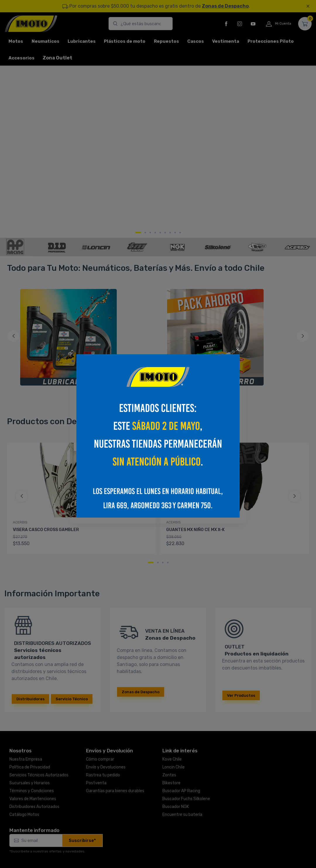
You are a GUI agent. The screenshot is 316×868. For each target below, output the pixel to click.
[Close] (238, 350)
